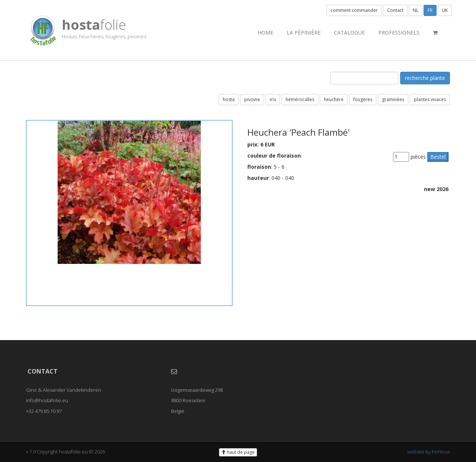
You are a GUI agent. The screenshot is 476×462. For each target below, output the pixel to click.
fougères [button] (363, 99)
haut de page (238, 452)
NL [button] (416, 10)
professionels (399, 33)
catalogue (349, 33)
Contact (395, 10)
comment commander (354, 10)
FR (430, 10)
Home (266, 33)
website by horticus (429, 452)
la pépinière (304, 33)
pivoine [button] (252, 99)
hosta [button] (229, 99)
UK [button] (445, 10)
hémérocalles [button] (300, 99)
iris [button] (273, 99)
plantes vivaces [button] (430, 99)
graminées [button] (393, 99)
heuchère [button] (334, 99)
